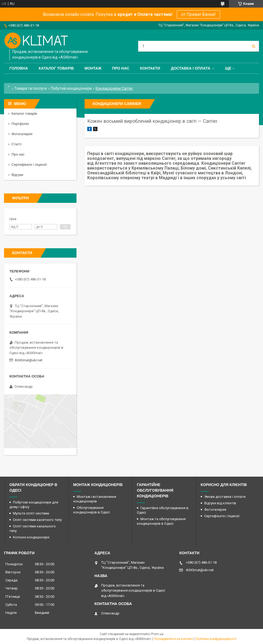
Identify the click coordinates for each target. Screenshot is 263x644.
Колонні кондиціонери (31, 537)
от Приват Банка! (198, 14)
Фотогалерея (22, 134)
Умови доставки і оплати (225, 497)
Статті (17, 144)
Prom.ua (157, 634)
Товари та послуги (30, 88)
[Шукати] (254, 46)
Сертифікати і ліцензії (29, 165)
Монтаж (93, 68)
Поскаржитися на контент (173, 639)
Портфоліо (20, 124)
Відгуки (17, 175)
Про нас (121, 68)
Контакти (150, 68)
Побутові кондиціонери (71, 88)
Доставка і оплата (191, 68)
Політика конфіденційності (216, 639)
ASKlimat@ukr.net (29, 360)
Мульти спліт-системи (31, 513)
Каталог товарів (56, 68)
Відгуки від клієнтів (220, 503)
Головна (19, 68)
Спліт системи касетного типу (37, 520)
